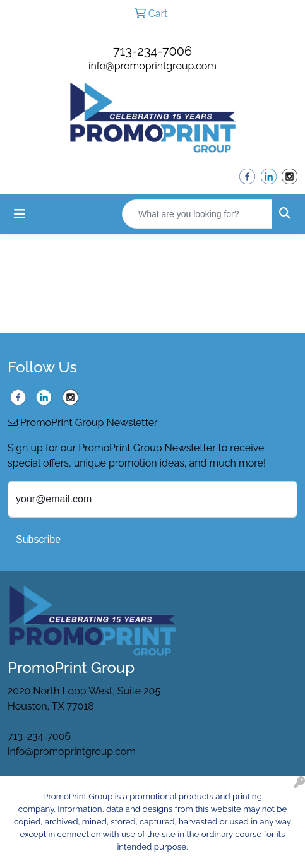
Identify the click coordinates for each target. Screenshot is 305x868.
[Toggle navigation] (20, 214)
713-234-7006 (152, 51)
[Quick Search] (197, 214)
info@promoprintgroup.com (152, 66)
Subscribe (38, 539)
